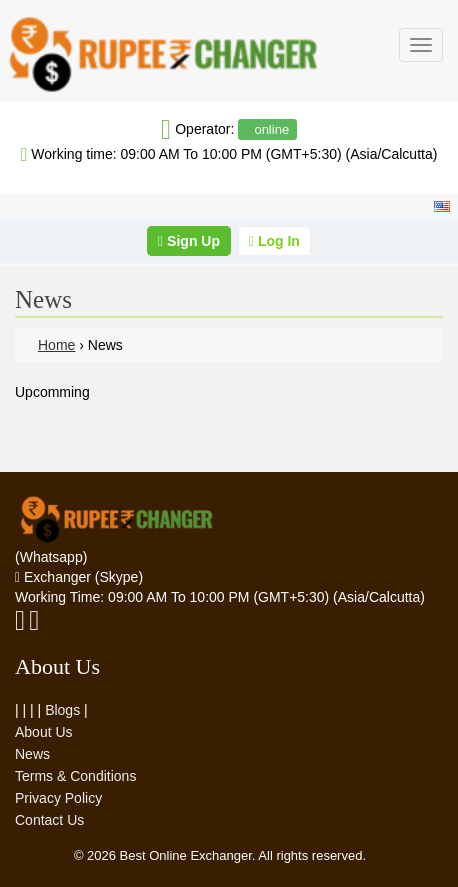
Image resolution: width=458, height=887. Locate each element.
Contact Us (49, 820)
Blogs (62, 710)
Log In (274, 241)
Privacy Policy (58, 798)
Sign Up (189, 241)
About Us (44, 732)
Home (56, 345)
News (32, 754)
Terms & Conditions (75, 776)
